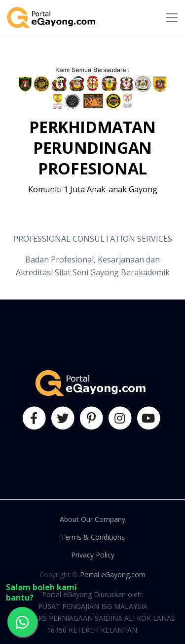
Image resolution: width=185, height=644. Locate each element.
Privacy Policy (93, 555)
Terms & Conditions (93, 537)
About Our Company (92, 519)
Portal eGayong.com (113, 575)
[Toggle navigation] (172, 18)
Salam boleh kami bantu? (41, 593)
